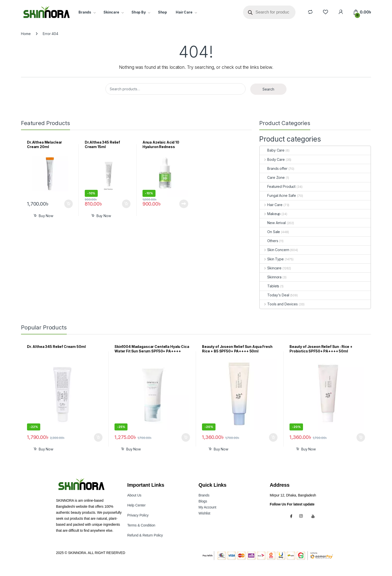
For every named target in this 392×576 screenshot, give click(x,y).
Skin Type (272, 259)
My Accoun (207, 507)
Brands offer (273, 168)
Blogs (203, 501)
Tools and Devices (279, 304)
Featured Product (278, 186)
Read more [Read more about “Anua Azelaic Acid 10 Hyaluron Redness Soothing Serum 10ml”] (184, 204)
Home (26, 34)
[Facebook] (292, 516)
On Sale (270, 232)
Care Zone (272, 177)
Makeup (270, 214)
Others (269, 241)
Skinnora (271, 277)
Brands (85, 12)
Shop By (139, 12)
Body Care (272, 159)
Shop (162, 12)
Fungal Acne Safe (278, 195)
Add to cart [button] (68, 204)
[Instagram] (303, 516)
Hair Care (184, 12)
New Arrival (273, 223)
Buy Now (46, 216)
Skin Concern (274, 250)
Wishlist (204, 513)
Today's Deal (274, 295)
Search (268, 89)
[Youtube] (314, 516)
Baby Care (272, 150)
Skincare (111, 12)
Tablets (269, 286)
